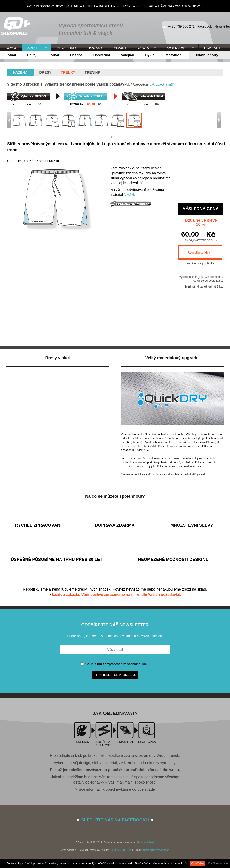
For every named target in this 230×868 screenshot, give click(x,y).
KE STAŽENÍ (178, 48)
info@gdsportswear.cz (156, 850)
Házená (76, 55)
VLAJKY (120, 48)
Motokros (173, 55)
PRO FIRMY (67, 48)
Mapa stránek (146, 842)
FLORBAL (124, 6)
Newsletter (222, 26)
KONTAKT (212, 48)
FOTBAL (73, 6)
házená (20, 72)
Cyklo (150, 55)
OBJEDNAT (200, 252)
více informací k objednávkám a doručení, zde (117, 789)
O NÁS (144, 48)
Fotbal (11, 55)
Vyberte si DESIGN (33, 96)
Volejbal (127, 55)
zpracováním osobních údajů (128, 664)
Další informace (218, 864)
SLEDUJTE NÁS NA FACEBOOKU (115, 820)
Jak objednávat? (162, 84)
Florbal (53, 55)
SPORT (34, 48)
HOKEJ (89, 6)
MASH (129, 195)
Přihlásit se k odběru (116, 675)
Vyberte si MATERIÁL (150, 96)
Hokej (32, 55)
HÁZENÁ (165, 6)
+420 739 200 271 (181, 26)
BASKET (106, 6)
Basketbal (102, 55)
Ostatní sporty (207, 55)
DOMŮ (11, 48)
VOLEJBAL (145, 6)
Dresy (46, 72)
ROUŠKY (95, 48)
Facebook (205, 26)
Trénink (93, 72)
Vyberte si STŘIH (91, 96)
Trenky (68, 72)
